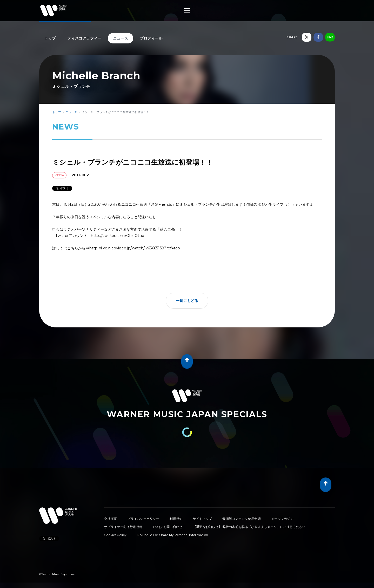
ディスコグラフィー (85, 38)
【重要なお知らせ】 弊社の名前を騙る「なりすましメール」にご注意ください (249, 527)
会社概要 (111, 519)
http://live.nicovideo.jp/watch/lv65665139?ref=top (135, 248)
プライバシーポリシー (143, 519)
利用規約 (176, 519)
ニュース (121, 38)
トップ (50, 38)
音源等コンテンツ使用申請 (242, 519)
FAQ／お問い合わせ (168, 527)
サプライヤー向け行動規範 (123, 527)
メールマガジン (282, 519)
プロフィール (151, 38)
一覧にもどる (187, 301)
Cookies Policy (115, 535)
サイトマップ (202, 519)
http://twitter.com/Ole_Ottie (118, 236)
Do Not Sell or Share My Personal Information (172, 535)
